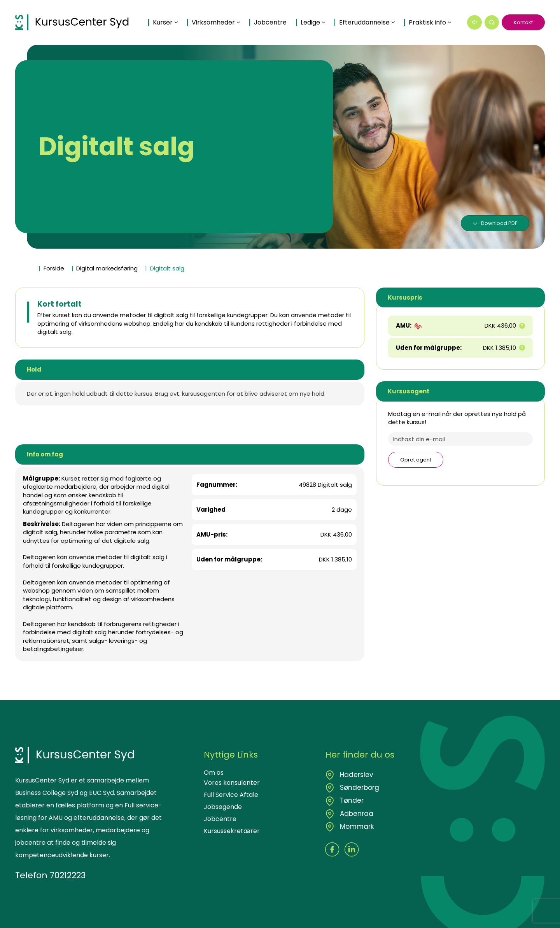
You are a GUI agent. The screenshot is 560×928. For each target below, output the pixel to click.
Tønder (351, 800)
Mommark (356, 826)
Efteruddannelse (368, 14)
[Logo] (74, 22)
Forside (54, 268)
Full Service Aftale (231, 795)
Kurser (167, 14)
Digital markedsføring (107, 268)
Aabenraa (356, 814)
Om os (214, 773)
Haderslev (356, 775)
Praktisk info (175, 31)
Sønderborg (359, 788)
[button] (492, 23)
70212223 (68, 875)
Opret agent (416, 460)
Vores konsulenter (232, 783)
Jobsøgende (223, 807)
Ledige (314, 14)
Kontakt (523, 22)
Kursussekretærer (232, 831)
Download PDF (499, 223)
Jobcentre (274, 14)
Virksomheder (217, 14)
